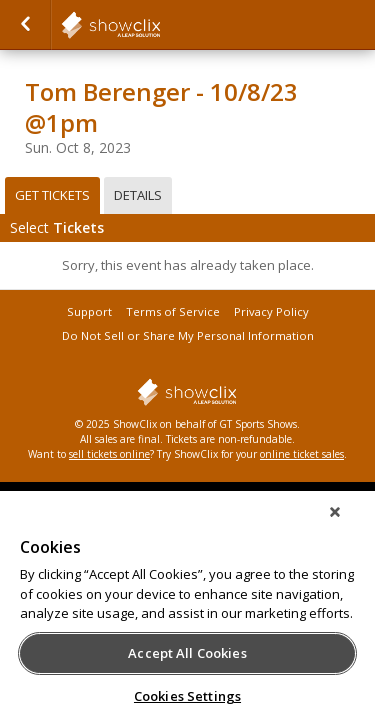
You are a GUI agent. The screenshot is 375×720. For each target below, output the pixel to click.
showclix (160, 25)
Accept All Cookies (187, 653)
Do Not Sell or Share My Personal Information (188, 335)
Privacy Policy (271, 311)
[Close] (349, 525)
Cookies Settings (187, 696)
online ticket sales (302, 454)
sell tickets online (109, 454)
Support (89, 311)
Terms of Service (173, 311)
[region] (187, 612)
